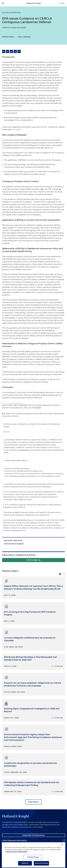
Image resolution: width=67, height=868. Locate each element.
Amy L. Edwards (24, 37)
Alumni (5, 846)
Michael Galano (8, 37)
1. (3, 405)
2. (3, 414)
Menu (63, 3)
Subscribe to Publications (33, 835)
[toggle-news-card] (60, 574)
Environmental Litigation (14, 544)
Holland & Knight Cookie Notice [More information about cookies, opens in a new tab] (16, 859)
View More (33, 802)
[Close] (62, 852)
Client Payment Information (15, 840)
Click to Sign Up (33, 560)
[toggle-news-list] (64, 574)
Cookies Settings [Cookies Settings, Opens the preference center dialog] (33, 865)
